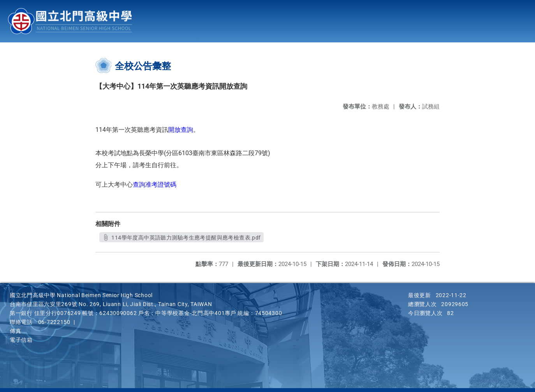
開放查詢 (181, 130)
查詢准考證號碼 (155, 185)
